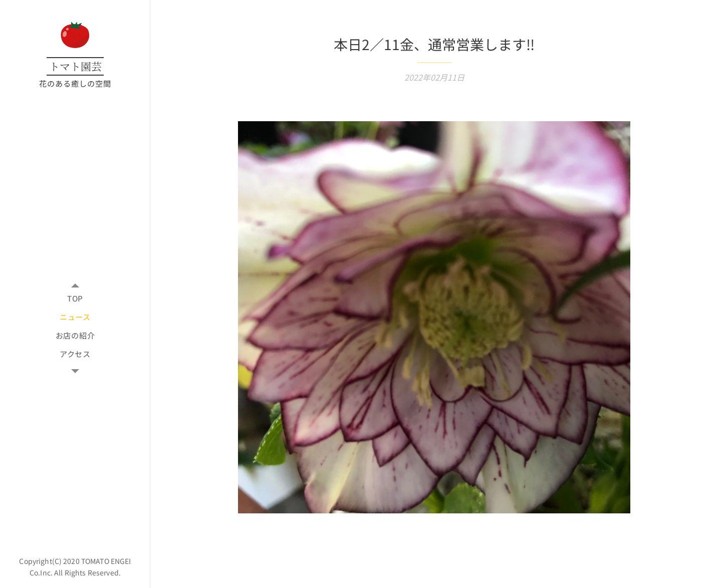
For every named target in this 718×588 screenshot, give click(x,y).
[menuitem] (75, 298)
